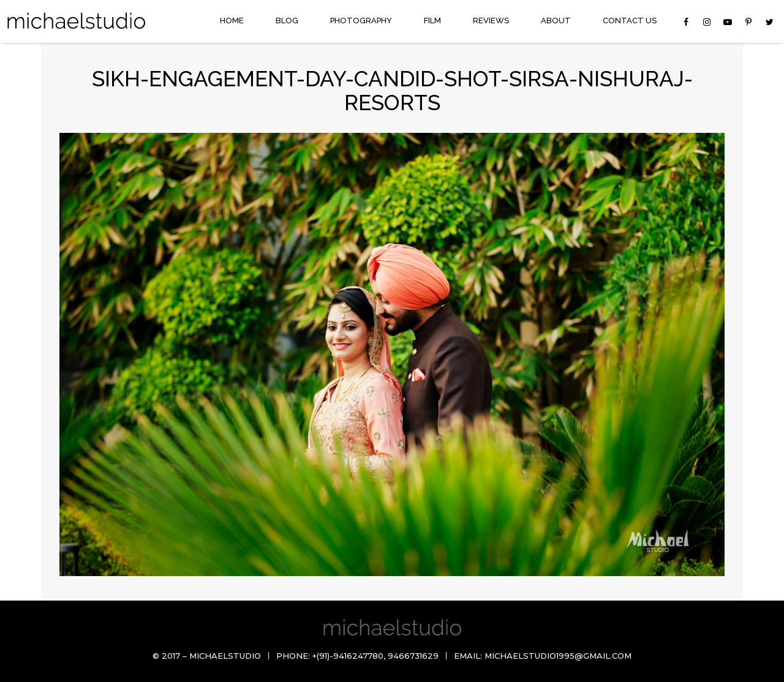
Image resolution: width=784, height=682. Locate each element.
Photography (361, 21)
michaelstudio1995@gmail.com (558, 656)
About (556, 21)
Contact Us (630, 21)
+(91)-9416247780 (348, 656)
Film (432, 21)
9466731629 (413, 656)
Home (232, 21)
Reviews (491, 21)
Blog (287, 21)
